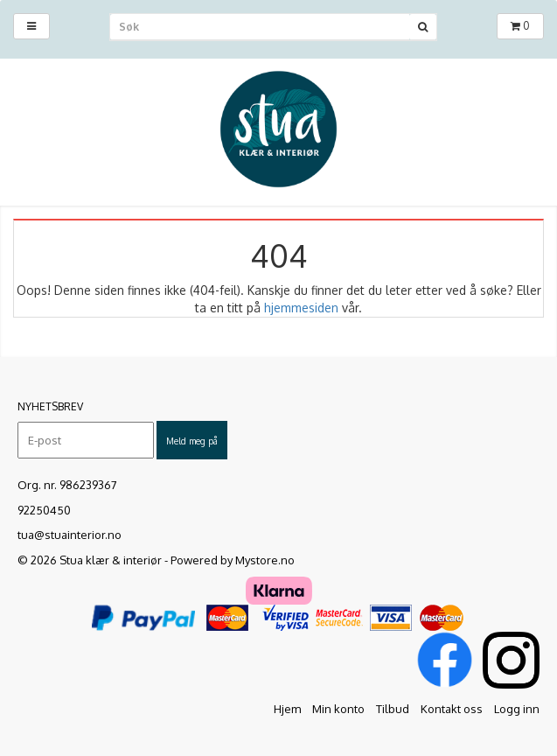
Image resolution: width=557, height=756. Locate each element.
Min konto (338, 709)
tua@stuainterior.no (70, 535)
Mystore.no (265, 560)
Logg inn (517, 709)
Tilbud (393, 709)
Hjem (287, 709)
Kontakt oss (452, 709)
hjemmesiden (301, 308)
